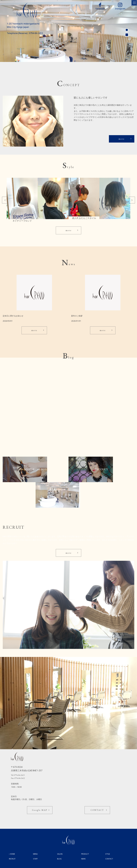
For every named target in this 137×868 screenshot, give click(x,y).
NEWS (83, 859)
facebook (100, 6)
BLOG (59, 859)
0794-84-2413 (36, 33)
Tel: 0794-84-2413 (18, 775)
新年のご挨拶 (77, 316)
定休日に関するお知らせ (13, 316)
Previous (5, 200)
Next (132, 200)
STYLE (108, 854)
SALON (60, 854)
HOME (13, 854)
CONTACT (97, 810)
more (122, 139)
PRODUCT (85, 854)
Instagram (120, 6)
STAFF (35, 859)
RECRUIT (12, 859)
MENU (35, 854)
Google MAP (40, 810)
